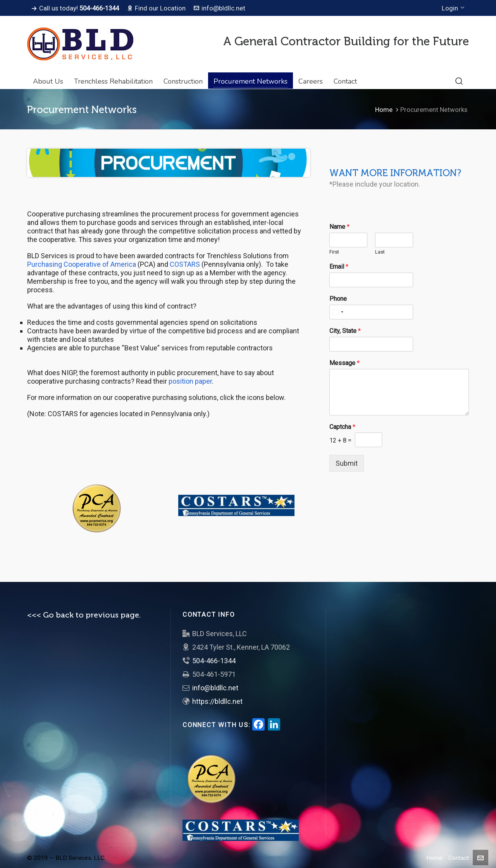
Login (453, 8)
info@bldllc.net (220, 8)
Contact (459, 858)
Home (384, 110)
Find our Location (156, 8)
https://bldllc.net (217, 701)
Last (380, 252)
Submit (347, 463)
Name (339, 227)
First (334, 252)
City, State (345, 331)
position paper (190, 381)
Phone (338, 299)
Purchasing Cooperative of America (82, 264)
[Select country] (338, 312)
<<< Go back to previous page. (84, 615)
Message (344, 363)
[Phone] (371, 312)
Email (339, 267)
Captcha (342, 427)
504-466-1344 (214, 661)
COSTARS (186, 264)
